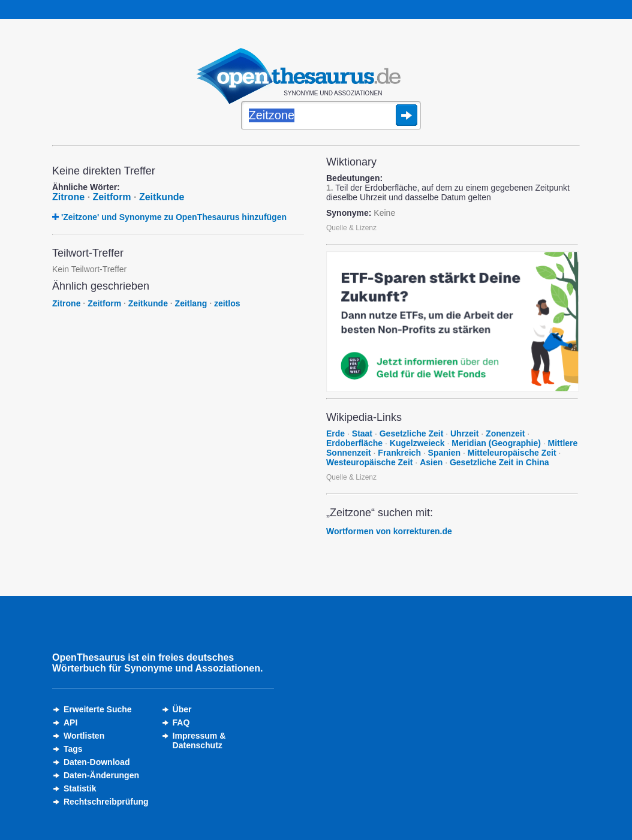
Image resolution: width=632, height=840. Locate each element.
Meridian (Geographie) (496, 443)
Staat (362, 433)
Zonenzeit (505, 433)
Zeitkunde (162, 197)
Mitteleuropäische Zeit (512, 453)
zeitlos (227, 303)
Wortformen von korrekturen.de (389, 531)
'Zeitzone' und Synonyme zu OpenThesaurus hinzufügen (174, 217)
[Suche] (331, 116)
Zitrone (68, 197)
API (70, 722)
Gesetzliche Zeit (412, 433)
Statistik (80, 788)
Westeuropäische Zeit (369, 462)
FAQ (181, 722)
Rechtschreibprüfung (106, 802)
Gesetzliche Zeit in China (499, 462)
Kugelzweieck (417, 443)
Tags (73, 749)
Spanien (444, 453)
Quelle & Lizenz (351, 228)
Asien (431, 462)
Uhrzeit (464, 433)
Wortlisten (84, 736)
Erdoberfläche (354, 443)
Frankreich (399, 453)
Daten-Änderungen (101, 775)
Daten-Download (97, 762)
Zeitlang (191, 303)
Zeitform (112, 197)
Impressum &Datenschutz (199, 740)
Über (182, 709)
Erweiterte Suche (98, 709)
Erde (335, 433)
